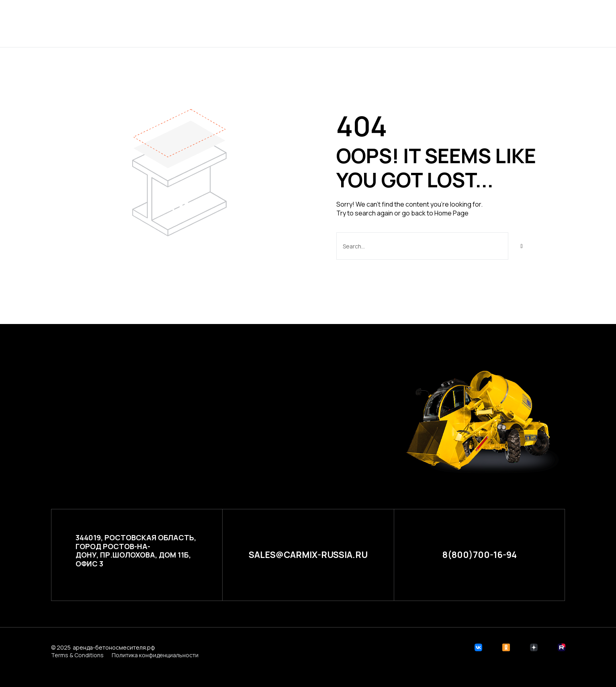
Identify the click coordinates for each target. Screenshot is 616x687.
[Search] (522, 246)
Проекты (267, 23)
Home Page (451, 213)
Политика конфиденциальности (155, 655)
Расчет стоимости (334, 23)
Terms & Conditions (77, 655)
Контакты (403, 23)
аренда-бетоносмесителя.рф (114, 647)
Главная (222, 23)
